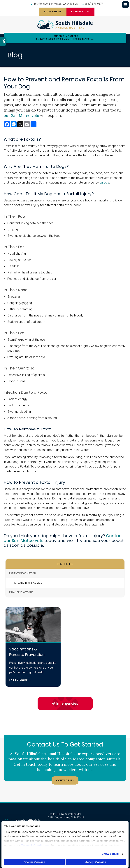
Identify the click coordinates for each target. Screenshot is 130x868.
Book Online (53, 12)
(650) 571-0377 (94, 4)
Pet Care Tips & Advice (27, 583)
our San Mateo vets (21, 115)
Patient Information (23, 573)
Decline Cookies (34, 862)
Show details (110, 854)
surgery (104, 182)
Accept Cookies (96, 862)
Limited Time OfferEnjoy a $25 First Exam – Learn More (63, 38)
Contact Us (65, 780)
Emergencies (80, 12)
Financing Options (21, 592)
